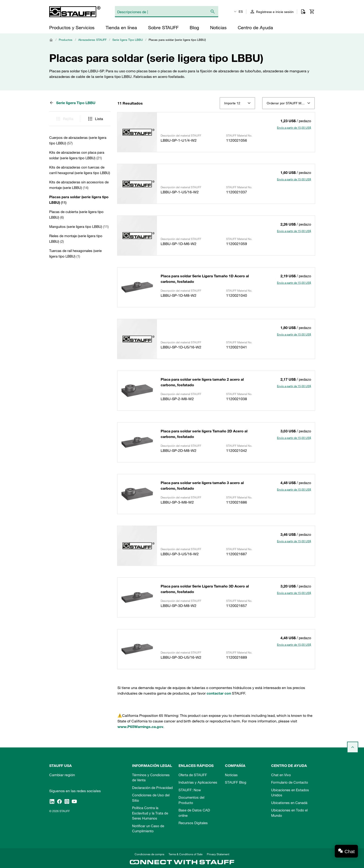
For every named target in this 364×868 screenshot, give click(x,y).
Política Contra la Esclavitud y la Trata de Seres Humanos (150, 813)
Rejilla (64, 119)
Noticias (231, 775)
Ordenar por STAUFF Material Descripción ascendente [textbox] (288, 103)
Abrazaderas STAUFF (92, 40)
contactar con (219, 693)
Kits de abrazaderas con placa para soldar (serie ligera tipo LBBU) (77, 155)
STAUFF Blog (236, 782)
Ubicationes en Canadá (289, 803)
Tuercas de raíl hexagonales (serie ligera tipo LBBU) (75, 253)
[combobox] (237, 103)
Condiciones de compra (149, 854)
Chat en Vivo (281, 775)
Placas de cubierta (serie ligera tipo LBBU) (76, 214)
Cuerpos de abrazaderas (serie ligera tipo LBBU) (78, 140)
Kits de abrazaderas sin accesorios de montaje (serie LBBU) (79, 185)
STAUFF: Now (190, 790)
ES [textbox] (241, 12)
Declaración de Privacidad (152, 788)
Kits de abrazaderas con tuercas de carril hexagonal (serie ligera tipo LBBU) (80, 170)
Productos (66, 40)
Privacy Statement (218, 854)
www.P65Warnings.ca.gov (140, 727)
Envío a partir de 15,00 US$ (294, 128)
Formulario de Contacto (290, 782)
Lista (95, 119)
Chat (350, 851)
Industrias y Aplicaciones (198, 782)
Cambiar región (62, 775)
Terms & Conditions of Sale (185, 854)
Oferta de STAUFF (193, 775)
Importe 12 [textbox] (232, 103)
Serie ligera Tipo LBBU (128, 40)
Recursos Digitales (193, 823)
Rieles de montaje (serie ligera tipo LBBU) (76, 239)
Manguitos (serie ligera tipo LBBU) (79, 227)
